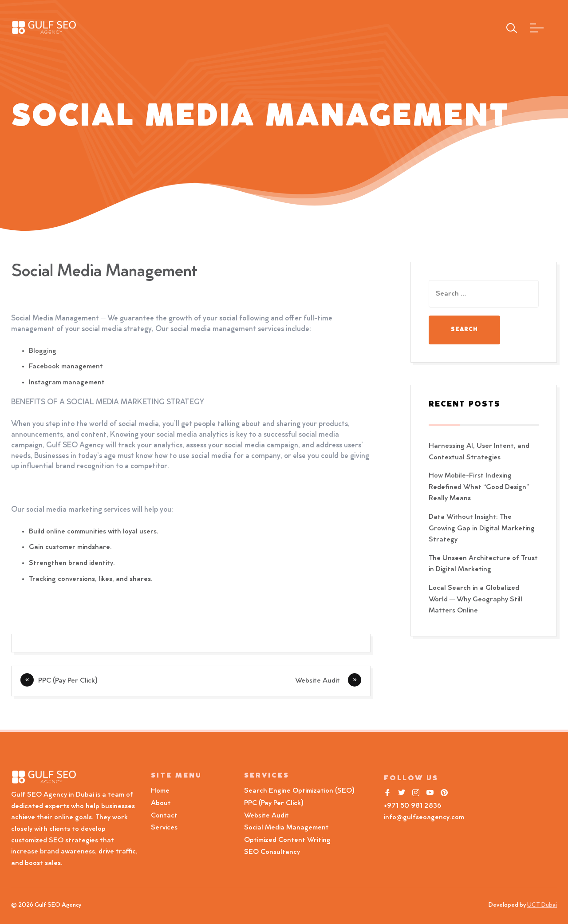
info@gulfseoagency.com (424, 817)
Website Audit (319, 681)
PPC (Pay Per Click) (68, 681)
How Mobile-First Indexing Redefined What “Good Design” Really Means (479, 487)
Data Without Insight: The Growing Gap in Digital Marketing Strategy (482, 528)
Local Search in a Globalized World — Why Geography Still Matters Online (475, 599)
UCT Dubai (542, 905)
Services (164, 828)
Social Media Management (286, 828)
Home (160, 791)
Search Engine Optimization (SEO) (299, 791)
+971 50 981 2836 (413, 806)
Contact (164, 816)
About (161, 803)
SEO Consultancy (272, 852)
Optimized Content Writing (287, 840)
